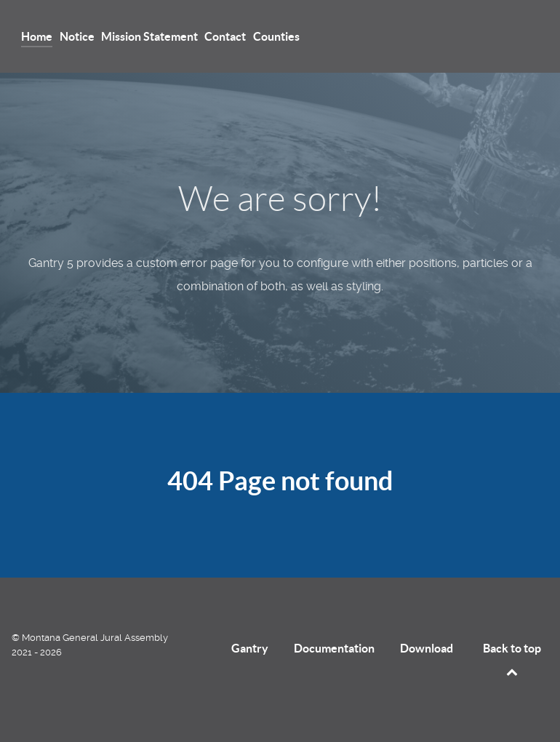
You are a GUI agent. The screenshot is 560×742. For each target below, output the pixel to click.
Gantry (250, 648)
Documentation (334, 648)
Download (427, 648)
